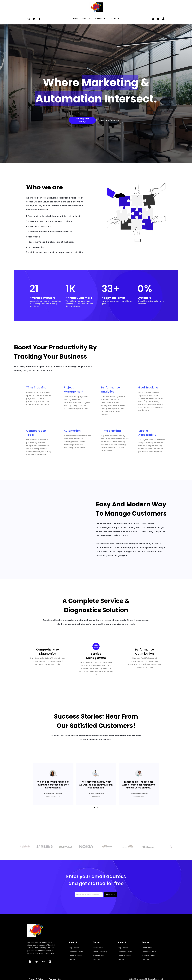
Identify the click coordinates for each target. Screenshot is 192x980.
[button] (95, 808)
